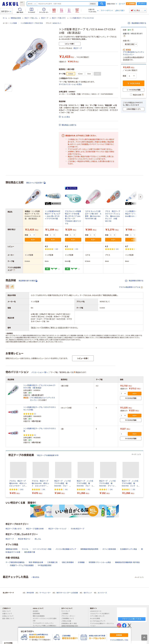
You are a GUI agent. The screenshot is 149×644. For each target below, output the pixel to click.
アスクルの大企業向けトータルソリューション (102, 625)
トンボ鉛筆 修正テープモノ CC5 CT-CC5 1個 (40, 430)
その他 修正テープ (77, 529)
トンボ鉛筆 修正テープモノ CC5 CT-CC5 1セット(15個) (40, 408)
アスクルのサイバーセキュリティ (44, 623)
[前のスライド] (6, 474)
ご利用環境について (69, 619)
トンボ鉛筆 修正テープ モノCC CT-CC (82, 18)
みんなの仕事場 (96, 619)
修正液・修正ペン (24, 539)
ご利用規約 (66, 614)
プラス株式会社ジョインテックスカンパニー (133, 53)
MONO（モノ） (57, 23)
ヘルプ (123, 4)
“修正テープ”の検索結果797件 (48, 455)
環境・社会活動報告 (40, 616)
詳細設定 (93, 4)
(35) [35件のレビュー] (134, 489)
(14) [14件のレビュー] (117, 249)
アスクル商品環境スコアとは (131, 287)
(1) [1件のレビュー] (35, 414)
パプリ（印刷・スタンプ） (98, 616)
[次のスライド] (143, 474)
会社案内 (36, 611)
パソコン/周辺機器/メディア (66, 549)
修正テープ (45, 18)
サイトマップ (66, 611)
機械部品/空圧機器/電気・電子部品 (127, 562)
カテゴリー (6, 11)
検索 (102, 4)
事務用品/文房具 (16, 18)
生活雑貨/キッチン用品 (129, 549)
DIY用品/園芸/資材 (45, 565)
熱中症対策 (30, 593)
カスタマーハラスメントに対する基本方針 (45, 620)
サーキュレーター (45, 593)
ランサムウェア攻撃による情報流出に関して (45, 627)
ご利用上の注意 (67, 621)
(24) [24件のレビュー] (111, 489)
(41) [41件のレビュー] (66, 489)
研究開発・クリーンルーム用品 (100, 562)
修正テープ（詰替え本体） (35, 529)
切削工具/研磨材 (68, 562)
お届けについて (8, 614)
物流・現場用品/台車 (36, 562)
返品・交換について (9, 619)
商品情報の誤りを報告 (28, 281)
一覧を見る (35, 577)
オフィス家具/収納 (109, 549)
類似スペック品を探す (36, 183)
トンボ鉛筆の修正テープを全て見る (32, 23)
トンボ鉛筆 (13, 23)
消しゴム (38, 539)
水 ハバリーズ (102, 593)
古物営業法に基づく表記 (70, 624)
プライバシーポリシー (69, 616)
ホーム (5, 18)
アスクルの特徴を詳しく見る (119, 640)
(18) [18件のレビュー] (57, 249)
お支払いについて (9, 616)
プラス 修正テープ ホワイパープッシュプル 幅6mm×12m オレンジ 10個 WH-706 (113, 216)
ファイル (25, 549)
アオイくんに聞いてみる (132, 619)
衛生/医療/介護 (30, 552)
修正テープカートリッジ (57, 529)
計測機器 (81, 562)
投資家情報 (37, 614)
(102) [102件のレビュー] (22, 489)
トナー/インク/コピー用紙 (42, 549)
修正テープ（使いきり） (59, 18)
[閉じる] (131, 628)
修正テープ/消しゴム (31, 18)
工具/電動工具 (52, 562)
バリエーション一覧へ (40, 372)
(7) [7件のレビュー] (137, 249)
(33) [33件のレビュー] (77, 249)
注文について (7, 611)
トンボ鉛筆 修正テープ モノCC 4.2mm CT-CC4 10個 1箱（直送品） (39, 387)
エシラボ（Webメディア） (99, 621)
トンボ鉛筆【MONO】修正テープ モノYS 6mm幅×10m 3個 (133, 214)
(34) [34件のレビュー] (44, 489)
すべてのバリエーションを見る (70, 84)
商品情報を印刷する (137, 23)
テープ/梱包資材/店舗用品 (15, 562)
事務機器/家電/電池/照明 (89, 549)
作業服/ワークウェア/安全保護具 (22, 565)
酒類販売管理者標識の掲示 (71, 626)
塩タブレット (88, 593)
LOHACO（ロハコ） (97, 611)
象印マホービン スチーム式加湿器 (67, 593)
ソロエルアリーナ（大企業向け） (101, 614)
